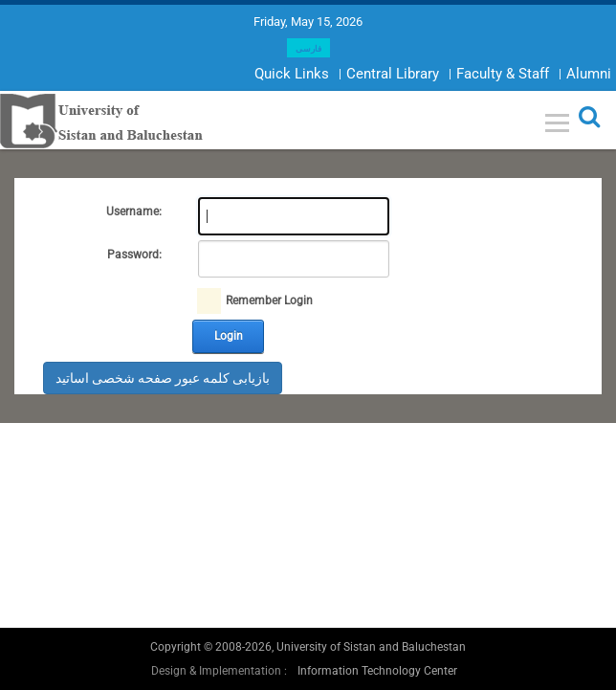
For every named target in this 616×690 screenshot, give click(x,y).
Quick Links (292, 74)
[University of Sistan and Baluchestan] (102, 120)
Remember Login (269, 300)
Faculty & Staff (503, 74)
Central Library (393, 74)
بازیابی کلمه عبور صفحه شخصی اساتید (163, 378)
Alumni (589, 74)
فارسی (308, 49)
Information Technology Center (377, 671)
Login (229, 336)
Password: (134, 255)
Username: (134, 211)
